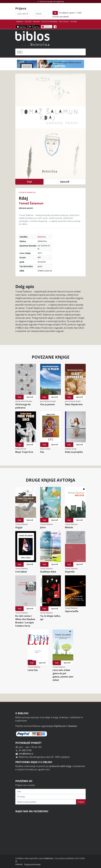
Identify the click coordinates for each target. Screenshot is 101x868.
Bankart (73, 726)
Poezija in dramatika (27, 192)
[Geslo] (41, 14)
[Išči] (50, 52)
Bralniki (36, 22)
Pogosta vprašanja (49, 22)
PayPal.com (60, 726)
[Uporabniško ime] (23, 14)
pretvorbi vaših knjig (60, 766)
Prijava (81, 802)
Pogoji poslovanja (32, 864)
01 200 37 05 (25, 750)
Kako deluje (64, 22)
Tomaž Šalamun (31, 203)
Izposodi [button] (65, 182)
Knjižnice (20, 22)
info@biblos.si (26, 754)
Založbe (28, 22)
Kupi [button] (29, 182)
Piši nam (73, 22)
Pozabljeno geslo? (67, 13)
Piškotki (19, 864)
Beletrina (42, 237)
